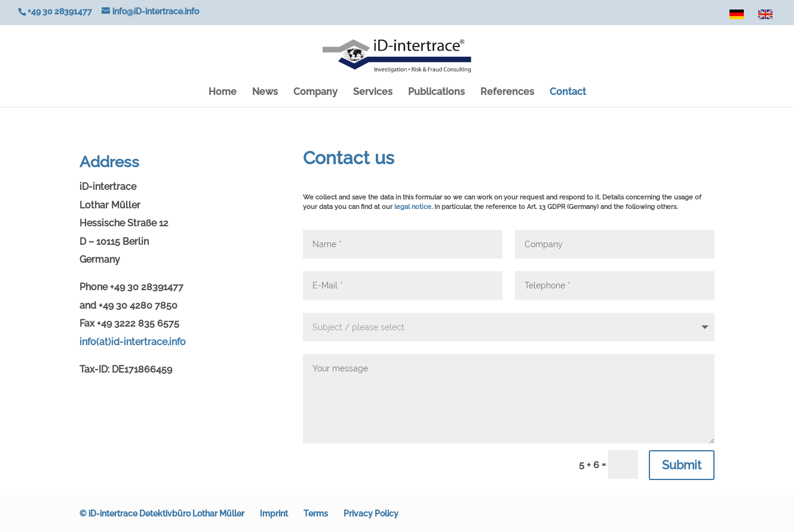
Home (223, 93)
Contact (568, 93)
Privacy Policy (371, 513)
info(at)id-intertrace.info (133, 342)
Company (315, 93)
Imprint (274, 513)
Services (373, 93)
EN (767, 17)
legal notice (413, 207)
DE (738, 17)
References (507, 93)
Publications (436, 93)
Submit (682, 465)
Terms (316, 513)
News (265, 93)
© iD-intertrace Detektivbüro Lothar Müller (162, 513)
